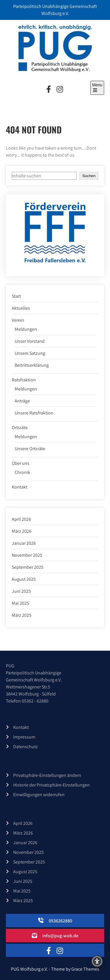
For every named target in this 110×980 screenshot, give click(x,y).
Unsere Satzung (30, 353)
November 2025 (27, 555)
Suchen (89, 176)
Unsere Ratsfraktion (34, 413)
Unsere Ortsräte (30, 449)
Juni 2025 (21, 591)
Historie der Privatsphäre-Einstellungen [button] (51, 785)
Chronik (22, 472)
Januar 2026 (24, 543)
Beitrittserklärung (32, 365)
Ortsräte (20, 428)
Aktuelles (21, 308)
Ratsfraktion (24, 380)
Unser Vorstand (30, 341)
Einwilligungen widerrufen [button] (39, 795)
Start (16, 296)
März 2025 (22, 615)
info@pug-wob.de (60, 936)
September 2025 (28, 567)
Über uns (21, 463)
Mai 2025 (20, 603)
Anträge (22, 401)
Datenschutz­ (26, 747)
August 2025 (24, 579)
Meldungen (26, 329)
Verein (18, 320)
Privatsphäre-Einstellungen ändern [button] (47, 775)
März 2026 (22, 531)
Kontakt (20, 487)
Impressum (24, 737)
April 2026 (21, 519)
